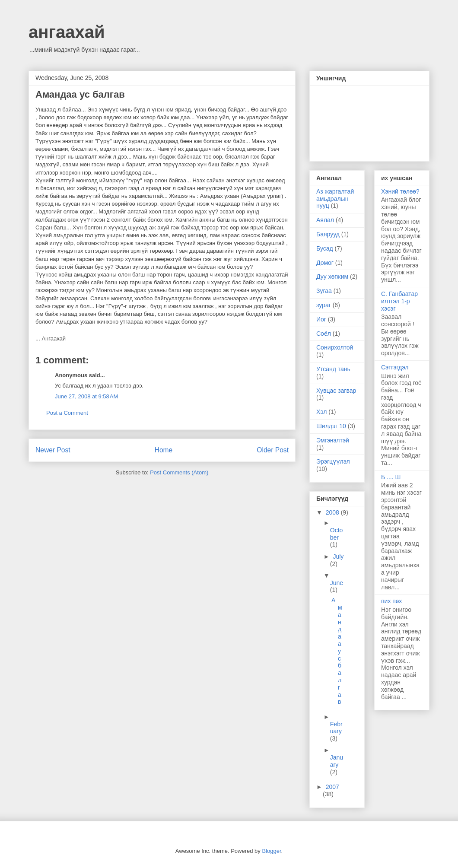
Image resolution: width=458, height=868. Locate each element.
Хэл (321, 412)
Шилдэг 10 (331, 426)
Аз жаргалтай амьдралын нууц (335, 199)
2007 (332, 787)
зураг (324, 305)
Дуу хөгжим (332, 277)
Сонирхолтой (335, 347)
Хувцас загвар (336, 391)
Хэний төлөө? (400, 191)
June (337, 583)
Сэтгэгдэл (395, 367)
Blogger (271, 851)
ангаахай (67, 32)
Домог (325, 263)
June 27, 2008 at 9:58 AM (86, 396)
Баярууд (328, 234)
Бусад (325, 248)
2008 (333, 512)
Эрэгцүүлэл (333, 461)
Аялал (325, 220)
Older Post (273, 450)
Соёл (324, 334)
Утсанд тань (333, 369)
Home (164, 450)
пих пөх (391, 601)
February (336, 728)
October (337, 534)
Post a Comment (67, 413)
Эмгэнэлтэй (333, 440)
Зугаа (324, 291)
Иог (321, 319)
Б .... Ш (391, 477)
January (337, 761)
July (338, 556)
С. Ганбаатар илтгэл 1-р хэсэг (399, 301)
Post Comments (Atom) (179, 472)
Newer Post (53, 450)
